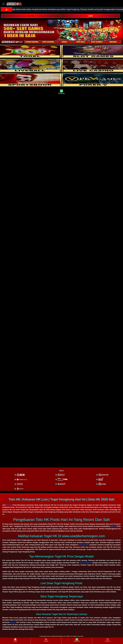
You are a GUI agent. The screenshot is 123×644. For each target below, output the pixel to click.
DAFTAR (31, 16)
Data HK (114, 526)
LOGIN (90, 16)
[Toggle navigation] (3, 4)
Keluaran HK (84, 545)
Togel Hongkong (86, 563)
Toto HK (9, 505)
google (13, 622)
